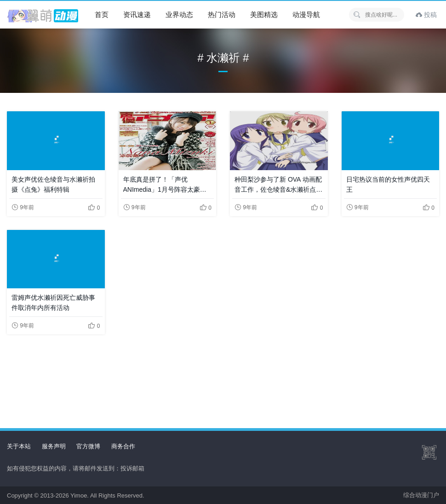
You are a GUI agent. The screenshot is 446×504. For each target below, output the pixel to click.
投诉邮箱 (132, 468)
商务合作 (123, 446)
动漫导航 (306, 14)
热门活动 (222, 14)
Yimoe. (80, 495)
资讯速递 (137, 14)
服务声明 (54, 446)
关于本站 (19, 446)
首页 (102, 14)
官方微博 (88, 446)
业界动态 (179, 14)
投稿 (426, 15)
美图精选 (264, 14)
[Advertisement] (223, 374)
